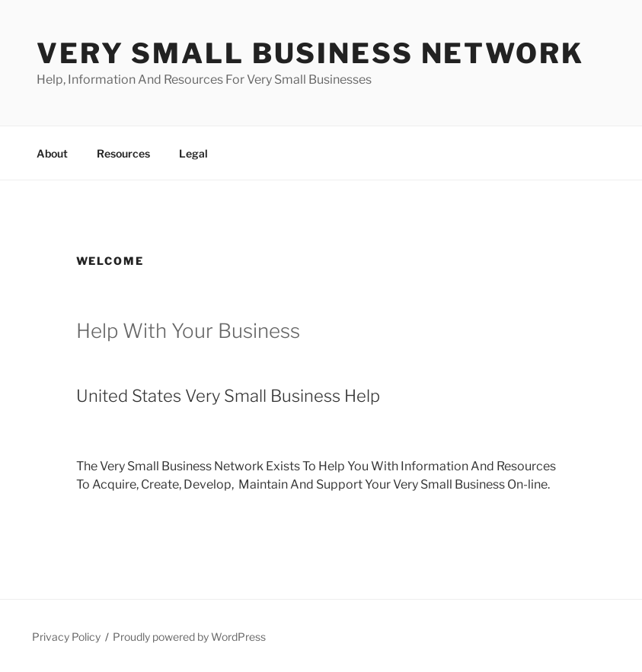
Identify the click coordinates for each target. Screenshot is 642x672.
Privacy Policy (66, 637)
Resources (123, 153)
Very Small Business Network (310, 53)
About (52, 153)
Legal (193, 153)
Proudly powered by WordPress (189, 637)
